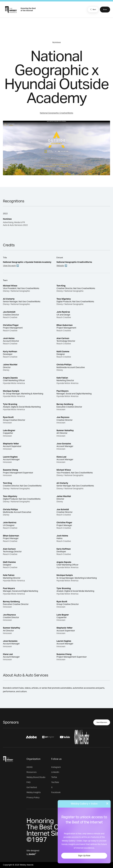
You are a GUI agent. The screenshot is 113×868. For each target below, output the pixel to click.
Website (60, 266)
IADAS (30, 767)
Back (93, 9)
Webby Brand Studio (36, 777)
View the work (9, 266)
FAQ (28, 782)
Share (105, 10)
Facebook (56, 792)
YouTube (55, 782)
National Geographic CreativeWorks (56, 113)
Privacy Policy (33, 798)
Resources (31, 772)
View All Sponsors (102, 722)
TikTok (54, 777)
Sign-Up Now (84, 856)
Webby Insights (34, 792)
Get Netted (32, 787)
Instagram (56, 767)
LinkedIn (55, 772)
